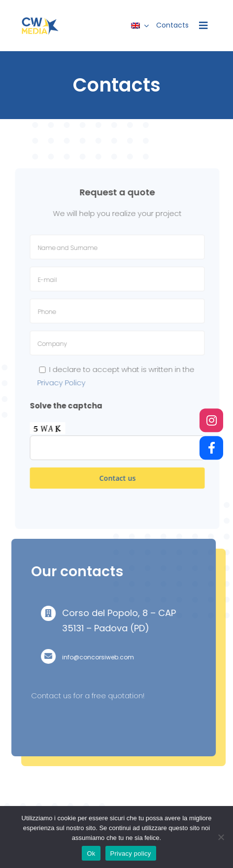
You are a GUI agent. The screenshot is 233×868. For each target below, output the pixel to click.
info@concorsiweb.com (96, 657)
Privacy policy (131, 853)
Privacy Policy (62, 383)
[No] (221, 837)
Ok (91, 853)
